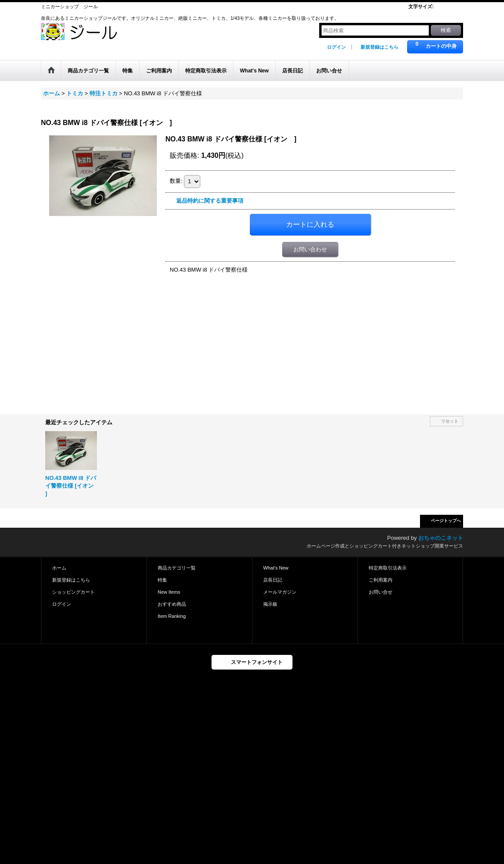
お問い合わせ (310, 249)
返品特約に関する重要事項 (210, 201)
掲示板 (270, 604)
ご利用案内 (381, 580)
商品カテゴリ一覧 (177, 568)
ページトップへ (446, 521)
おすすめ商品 (172, 604)
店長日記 (273, 580)
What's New (276, 568)
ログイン (336, 47)
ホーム (59, 568)
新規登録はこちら (380, 47)
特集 (162, 580)
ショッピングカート (73, 592)
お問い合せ (381, 592)
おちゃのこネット (441, 538)
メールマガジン (280, 592)
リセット (450, 421)
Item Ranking (172, 616)
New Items (169, 592)
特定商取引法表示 (388, 568)
